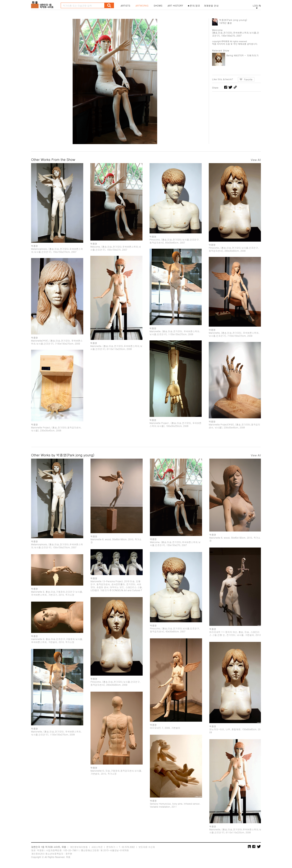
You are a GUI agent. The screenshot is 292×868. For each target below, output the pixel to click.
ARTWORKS (142, 6)
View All (256, 160)
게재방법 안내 (211, 6)
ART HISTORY (175, 6)
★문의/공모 (194, 6)
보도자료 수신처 (147, 847)
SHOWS (158, 6)
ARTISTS (126, 6)
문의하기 (111, 847)
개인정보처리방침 (79, 847)
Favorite (248, 79)
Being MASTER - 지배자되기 (243, 55)
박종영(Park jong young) (233, 20)
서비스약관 (97, 847)
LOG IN (257, 6)
